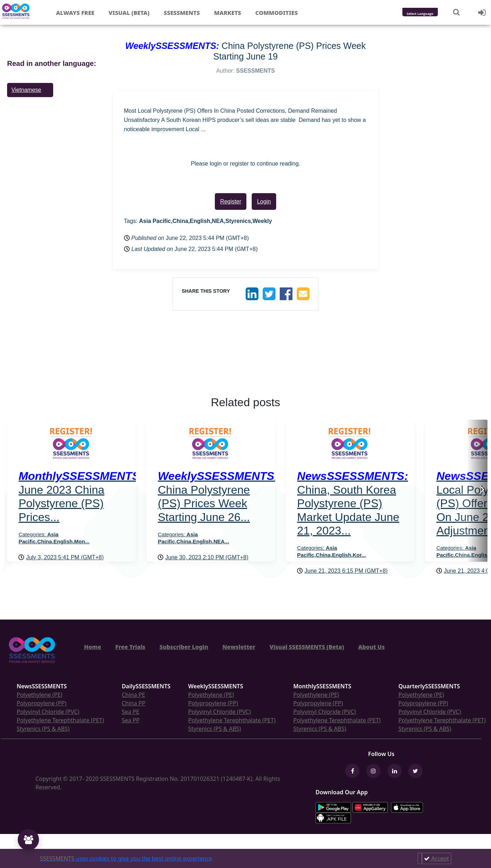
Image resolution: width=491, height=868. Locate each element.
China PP (133, 703)
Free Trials (130, 647)
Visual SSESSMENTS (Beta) (307, 647)
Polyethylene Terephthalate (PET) (60, 720)
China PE (133, 695)
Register (231, 201)
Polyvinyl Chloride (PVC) (48, 712)
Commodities (277, 13)
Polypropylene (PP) (41, 703)
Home (93, 647)
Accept (436, 858)
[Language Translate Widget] (429, 14)
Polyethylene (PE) (40, 695)
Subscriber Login (184, 647)
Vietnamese (26, 90)
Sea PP (130, 720)
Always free (75, 13)
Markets (228, 13)
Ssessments (182, 13)
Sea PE (130, 712)
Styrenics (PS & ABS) (43, 729)
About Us (371, 647)
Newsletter (239, 647)
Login (264, 201)
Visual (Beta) (129, 13)
